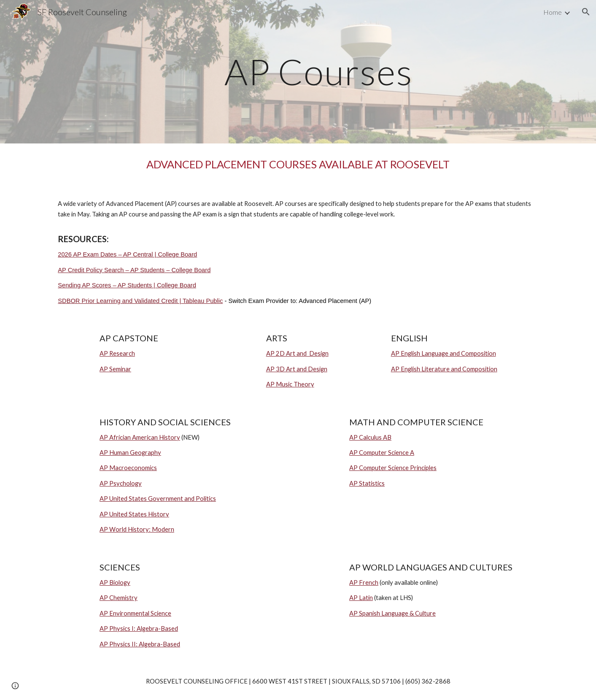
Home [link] (553, 12)
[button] (586, 12)
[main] (319, 72)
